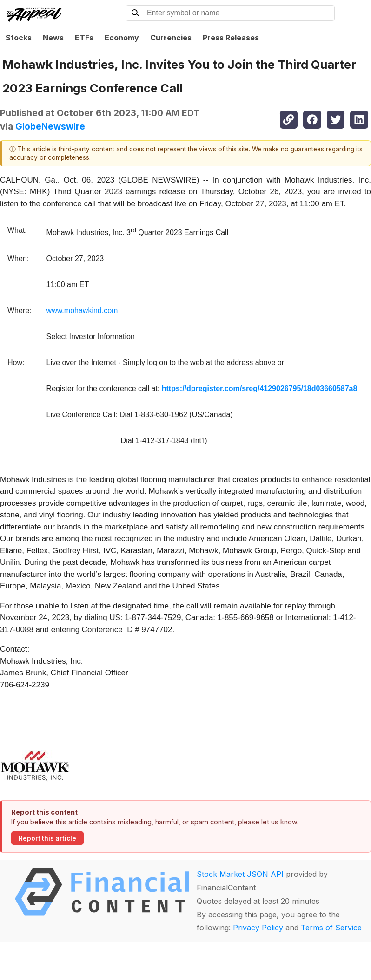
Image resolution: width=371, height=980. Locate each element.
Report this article (47, 838)
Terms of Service (331, 928)
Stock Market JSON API (240, 874)
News (53, 38)
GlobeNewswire (50, 126)
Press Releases (231, 38)
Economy (122, 38)
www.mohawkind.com (82, 310)
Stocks (19, 38)
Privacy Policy (258, 928)
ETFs (84, 38)
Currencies (171, 38)
